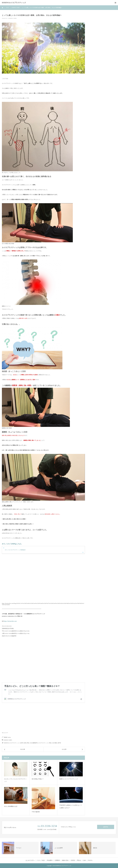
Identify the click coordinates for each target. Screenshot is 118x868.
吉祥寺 (22, 743)
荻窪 (25, 743)
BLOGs (90, 860)
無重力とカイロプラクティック (69, 779)
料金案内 (50, 860)
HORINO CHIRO (13, 18)
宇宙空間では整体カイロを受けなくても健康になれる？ (71, 807)
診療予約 (106, 827)
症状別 (73, 860)
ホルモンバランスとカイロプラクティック (15, 780)
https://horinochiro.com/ (10, 621)
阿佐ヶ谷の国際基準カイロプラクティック (38, 743)
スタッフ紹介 (41, 860)
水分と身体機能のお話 (11, 806)
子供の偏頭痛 (36, 812)
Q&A (85, 860)
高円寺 (59, 743)
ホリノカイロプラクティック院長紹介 (15, 550)
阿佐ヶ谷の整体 (53, 743)
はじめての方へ (30, 860)
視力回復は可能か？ (38, 779)
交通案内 (57, 860)
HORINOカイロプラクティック (14, 3)
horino (9, 737)
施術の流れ (65, 860)
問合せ (79, 860)
